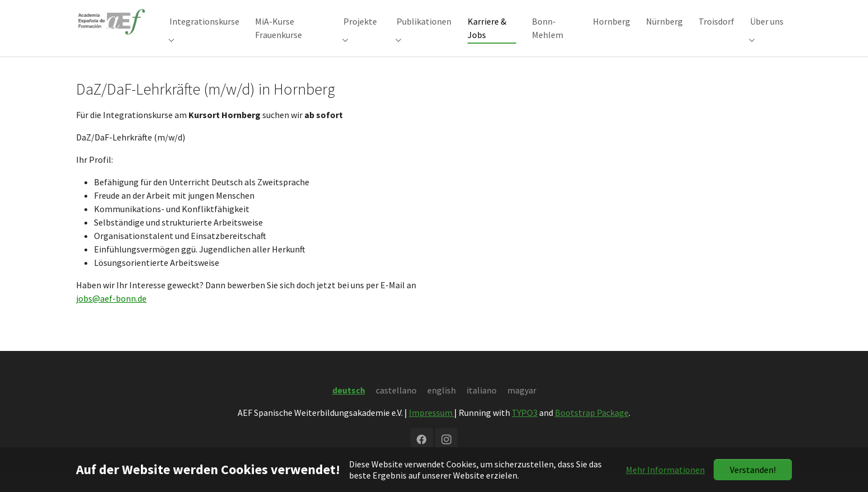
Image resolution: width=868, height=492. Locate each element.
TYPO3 (525, 430)
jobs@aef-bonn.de (111, 316)
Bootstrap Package (592, 430)
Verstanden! (753, 470)
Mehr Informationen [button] (665, 470)
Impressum (431, 430)
